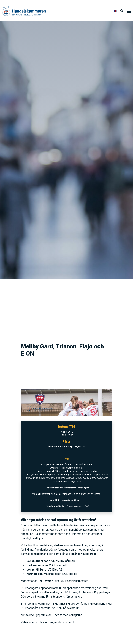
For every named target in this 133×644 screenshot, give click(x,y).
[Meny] (129, 11)
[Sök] (122, 11)
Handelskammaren (24, 11)
